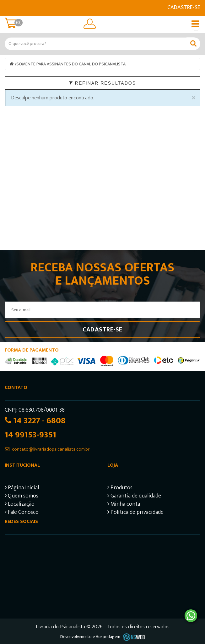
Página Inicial (22, 489)
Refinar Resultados (102, 83)
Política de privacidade (135, 513)
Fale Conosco (22, 513)
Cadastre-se (184, 8)
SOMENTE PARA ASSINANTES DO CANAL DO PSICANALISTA (71, 64)
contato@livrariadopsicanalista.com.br (51, 449)
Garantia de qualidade (134, 497)
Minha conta (124, 505)
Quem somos (22, 497)
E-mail (8, 8)
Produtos (120, 489)
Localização (20, 505)
